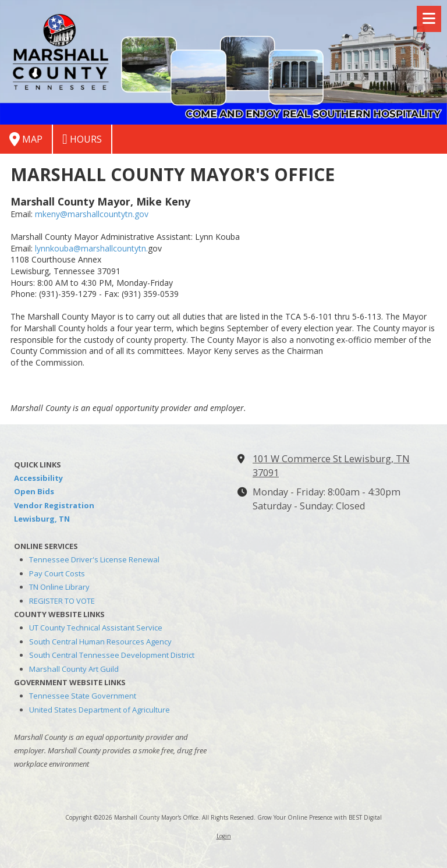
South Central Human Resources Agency (100, 642)
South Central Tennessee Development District (112, 655)
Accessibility (38, 478)
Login (224, 836)
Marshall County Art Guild (74, 669)
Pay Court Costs (57, 573)
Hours (82, 139)
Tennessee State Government (83, 696)
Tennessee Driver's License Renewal (94, 559)
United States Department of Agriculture (100, 710)
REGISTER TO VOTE (62, 601)
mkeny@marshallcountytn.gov (92, 214)
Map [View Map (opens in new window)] (26, 139)
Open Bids (34, 491)
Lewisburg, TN (42, 519)
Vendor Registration (54, 505)
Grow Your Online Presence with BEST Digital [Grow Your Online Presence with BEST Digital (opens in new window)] (320, 817)
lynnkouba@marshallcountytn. (91, 248)
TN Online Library (59, 587)
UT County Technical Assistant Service (96, 628)
